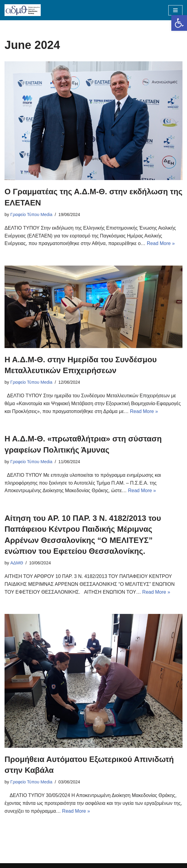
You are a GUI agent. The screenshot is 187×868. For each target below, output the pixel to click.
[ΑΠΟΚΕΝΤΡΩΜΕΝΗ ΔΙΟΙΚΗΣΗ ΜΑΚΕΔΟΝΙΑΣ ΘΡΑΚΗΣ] (23, 10)
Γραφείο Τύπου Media (31, 215)
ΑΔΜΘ (17, 563)
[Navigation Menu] (175, 10)
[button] (179, 23)
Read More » (161, 243)
